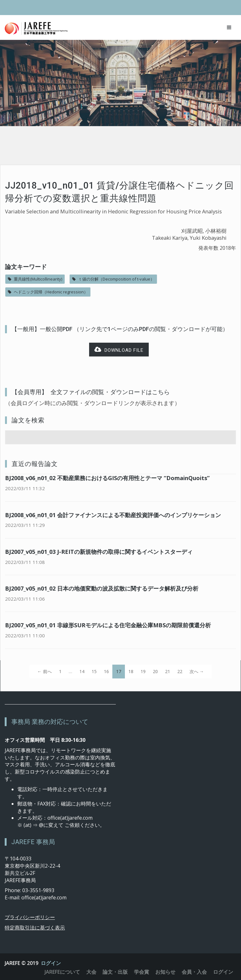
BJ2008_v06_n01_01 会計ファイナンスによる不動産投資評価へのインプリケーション (113, 515)
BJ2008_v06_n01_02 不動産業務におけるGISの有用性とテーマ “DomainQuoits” (107, 478)
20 (155, 671)
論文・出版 (115, 972)
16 (106, 671)
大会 (91, 972)
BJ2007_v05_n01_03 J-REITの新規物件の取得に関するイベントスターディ (99, 552)
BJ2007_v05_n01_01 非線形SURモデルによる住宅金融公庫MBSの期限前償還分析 (108, 625)
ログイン (51, 963)
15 (94, 671)
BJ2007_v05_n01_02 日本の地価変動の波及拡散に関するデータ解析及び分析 (102, 588)
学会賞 (142, 972)
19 (143, 671)
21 (168, 671)
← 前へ (45, 671)
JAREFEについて (62, 972)
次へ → (197, 671)
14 (82, 671)
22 (180, 671)
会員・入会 (194, 972)
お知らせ (165, 972)
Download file (119, 350)
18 (131, 671)
